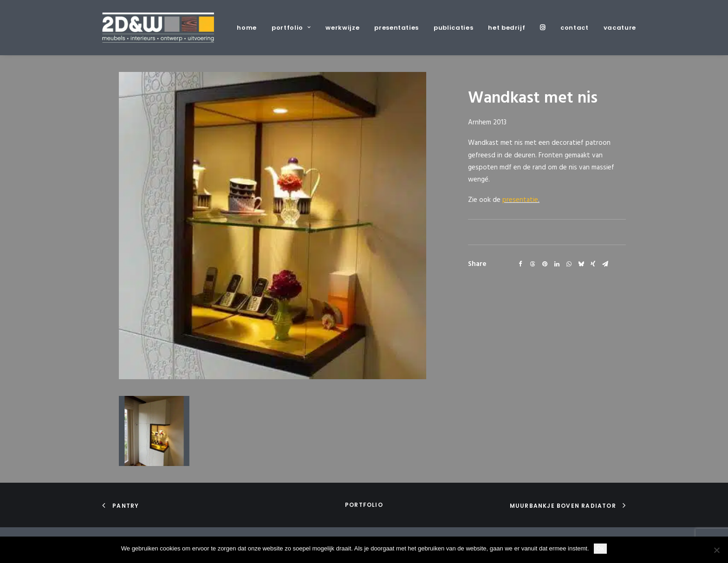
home (247, 28)
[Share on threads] (533, 264)
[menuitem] (250, 28)
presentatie (520, 200)
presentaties (396, 28)
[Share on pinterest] (545, 264)
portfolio (291, 28)
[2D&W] (158, 28)
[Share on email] (605, 264)
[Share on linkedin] (557, 264)
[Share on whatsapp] (569, 264)
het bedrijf (507, 28)
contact (575, 28)
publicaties (453, 28)
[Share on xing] (593, 264)
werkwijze (342, 28)
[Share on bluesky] (581, 264)
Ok (601, 548)
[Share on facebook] (520, 264)
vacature (620, 28)
